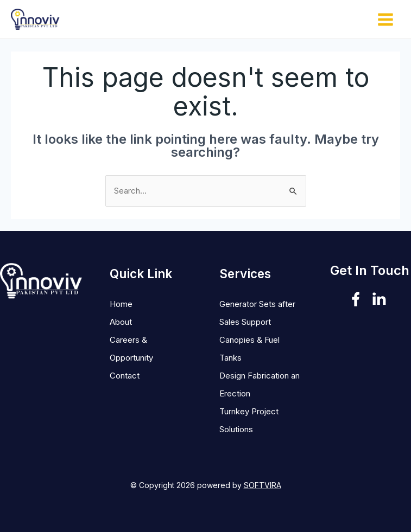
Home (121, 304)
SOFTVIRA (263, 485)
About (121, 322)
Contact (125, 376)
